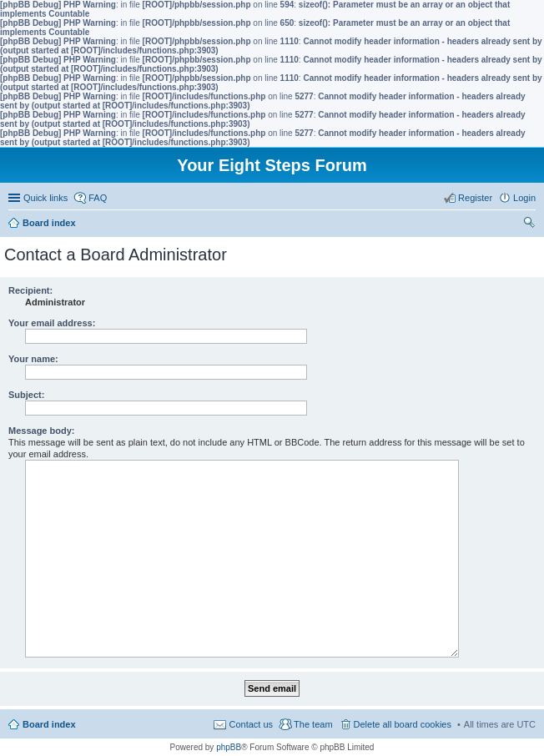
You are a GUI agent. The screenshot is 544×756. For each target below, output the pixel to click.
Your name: (33, 359)
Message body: (41, 431)
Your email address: (52, 323)
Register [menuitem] (475, 198)
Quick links (45, 198)
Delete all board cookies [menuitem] (403, 724)
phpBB (229, 747)
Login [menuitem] (524, 198)
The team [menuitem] (313, 724)
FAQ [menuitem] (98, 198)
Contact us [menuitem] (251, 724)
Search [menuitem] (529, 224)
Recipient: (30, 290)
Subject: (26, 395)
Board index (49, 724)
